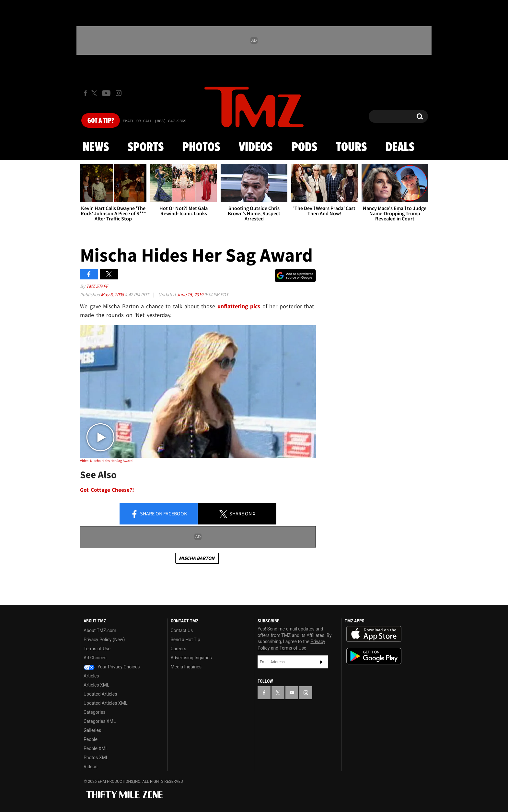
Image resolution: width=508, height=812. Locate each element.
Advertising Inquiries (191, 658)
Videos (256, 147)
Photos (201, 147)
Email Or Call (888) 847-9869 (155, 121)
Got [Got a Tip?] (101, 121)
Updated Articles (100, 694)
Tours (351, 147)
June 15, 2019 (190, 294)
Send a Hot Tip (185, 640)
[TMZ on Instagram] (119, 93)
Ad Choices (95, 658)
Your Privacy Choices (112, 667)
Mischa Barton (197, 558)
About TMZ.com (100, 630)
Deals (400, 147)
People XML (96, 748)
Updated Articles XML (105, 703)
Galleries (92, 730)
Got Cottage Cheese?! (107, 490)
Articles (91, 676)
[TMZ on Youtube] (106, 93)
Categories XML (100, 721)
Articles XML (97, 685)
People (91, 739)
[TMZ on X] (95, 93)
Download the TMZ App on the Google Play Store (374, 656)
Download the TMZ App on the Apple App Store (374, 634)
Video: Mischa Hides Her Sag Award (106, 461)
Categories (94, 712)
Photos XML (96, 758)
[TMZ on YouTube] (292, 693)
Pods (304, 147)
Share (159, 514)
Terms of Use (97, 649)
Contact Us (182, 630)
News (96, 147)
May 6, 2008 (113, 294)
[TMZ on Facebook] (85, 93)
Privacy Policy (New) (104, 640)
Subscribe (321, 662)
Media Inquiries (186, 667)
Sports (146, 147)
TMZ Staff (97, 286)
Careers (179, 649)
